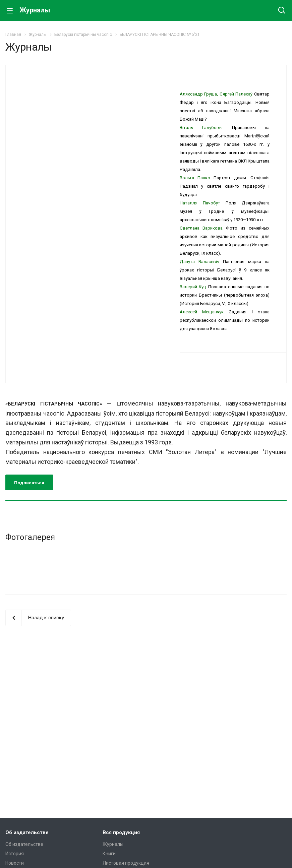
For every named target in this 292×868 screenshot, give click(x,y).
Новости (15, 863)
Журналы (113, 844)
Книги (109, 854)
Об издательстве (27, 832)
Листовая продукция (126, 863)
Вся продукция (121, 832)
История (15, 854)
